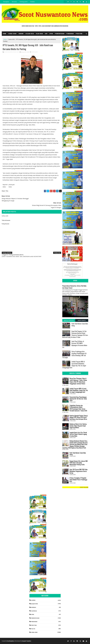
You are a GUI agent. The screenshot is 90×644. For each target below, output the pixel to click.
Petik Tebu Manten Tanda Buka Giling (80, 325)
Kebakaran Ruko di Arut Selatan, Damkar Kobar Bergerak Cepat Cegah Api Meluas (78, 426)
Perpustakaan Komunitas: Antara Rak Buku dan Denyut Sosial (74, 287)
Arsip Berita (82, 320)
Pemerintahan (60, 33)
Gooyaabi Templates (26, 641)
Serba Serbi (12, 33)
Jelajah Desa (30, 33)
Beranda (14, 2)
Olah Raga (40, 33)
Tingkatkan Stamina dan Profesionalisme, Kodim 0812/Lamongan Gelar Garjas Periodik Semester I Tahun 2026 (78, 408)
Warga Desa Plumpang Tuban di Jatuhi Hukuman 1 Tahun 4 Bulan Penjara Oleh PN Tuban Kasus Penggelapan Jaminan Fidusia (78, 381)
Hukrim (21, 33)
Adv (46, 33)
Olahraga (34, 611)
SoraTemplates (11, 641)
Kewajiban (6, 2)
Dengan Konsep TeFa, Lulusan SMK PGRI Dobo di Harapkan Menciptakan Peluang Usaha (79, 463)
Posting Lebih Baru (7, 246)
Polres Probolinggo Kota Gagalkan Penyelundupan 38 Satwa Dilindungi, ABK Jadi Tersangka (74, 354)
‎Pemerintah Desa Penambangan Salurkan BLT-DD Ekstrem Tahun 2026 (78, 399)
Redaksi (33, 2)
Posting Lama (56, 246)
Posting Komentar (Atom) (16, 248)
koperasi (34, 607)
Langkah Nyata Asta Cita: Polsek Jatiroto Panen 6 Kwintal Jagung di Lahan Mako (78, 434)
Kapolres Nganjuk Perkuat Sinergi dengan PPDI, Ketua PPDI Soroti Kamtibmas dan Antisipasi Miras (79, 417)
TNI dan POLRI (7, 38)
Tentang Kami (24, 2)
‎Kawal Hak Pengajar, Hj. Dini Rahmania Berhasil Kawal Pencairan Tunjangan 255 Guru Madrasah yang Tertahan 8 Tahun (75, 334)
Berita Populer (69, 320)
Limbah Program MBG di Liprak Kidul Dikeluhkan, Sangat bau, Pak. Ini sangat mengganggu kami (74, 365)
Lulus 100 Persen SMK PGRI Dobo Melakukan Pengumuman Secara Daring (78, 471)
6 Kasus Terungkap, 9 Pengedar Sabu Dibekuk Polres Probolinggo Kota (78, 480)
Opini (51, 33)
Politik (33, 629)
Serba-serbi (34, 52)
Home (5, 33)
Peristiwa (79, 33)
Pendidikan (70, 33)
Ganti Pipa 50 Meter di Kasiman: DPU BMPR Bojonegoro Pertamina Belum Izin (75, 344)
